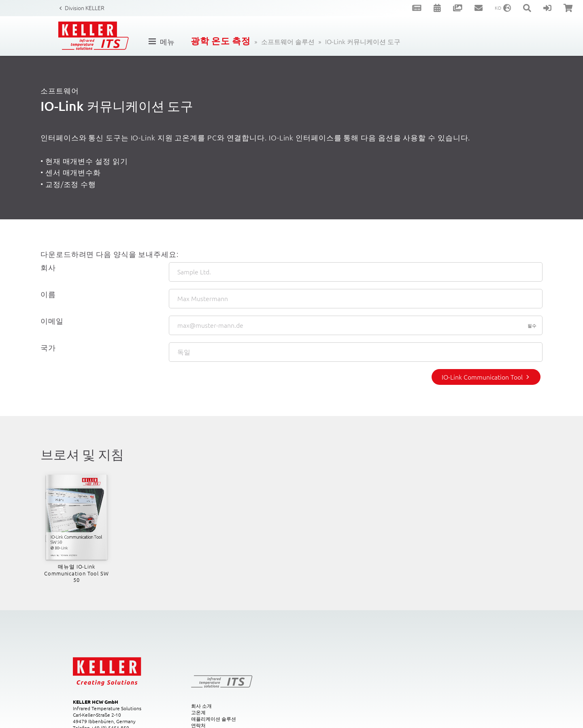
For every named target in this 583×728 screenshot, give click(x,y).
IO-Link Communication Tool (482, 377)
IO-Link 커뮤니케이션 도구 (363, 41)
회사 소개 (201, 706)
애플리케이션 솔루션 (214, 719)
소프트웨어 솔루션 (288, 41)
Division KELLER (85, 8)
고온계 (198, 712)
